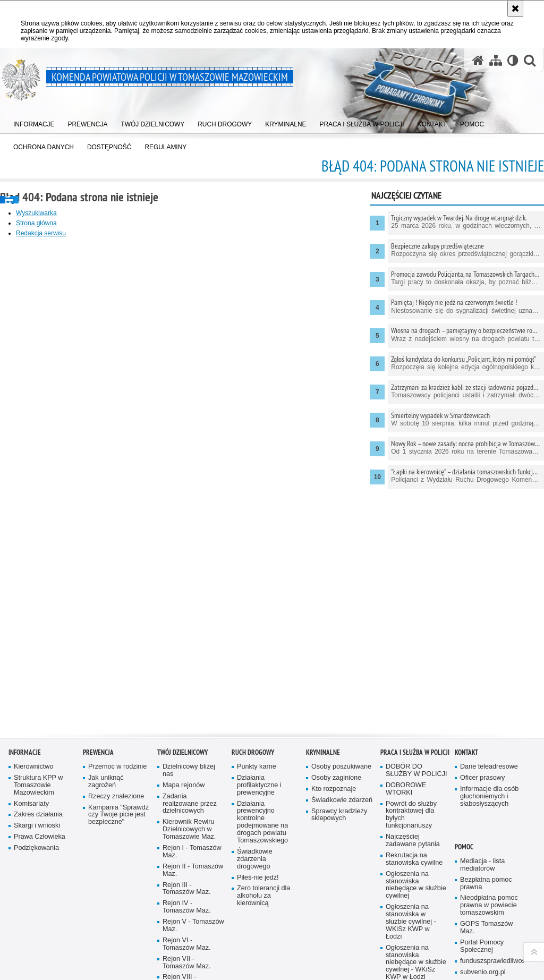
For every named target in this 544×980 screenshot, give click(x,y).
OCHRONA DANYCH (256, 975)
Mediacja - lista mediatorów (482, 838)
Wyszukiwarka (36, 213)
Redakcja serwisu (41, 233)
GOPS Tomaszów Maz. (486, 901)
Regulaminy (397, 975)
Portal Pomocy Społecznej (482, 919)
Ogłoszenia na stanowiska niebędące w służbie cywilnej (416, 858)
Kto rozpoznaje (334, 762)
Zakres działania (38, 788)
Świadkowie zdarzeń (342, 773)
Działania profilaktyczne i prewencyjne (259, 758)
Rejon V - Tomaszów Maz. (193, 898)
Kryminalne (323, 725)
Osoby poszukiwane (341, 740)
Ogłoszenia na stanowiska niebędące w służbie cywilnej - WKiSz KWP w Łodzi (416, 936)
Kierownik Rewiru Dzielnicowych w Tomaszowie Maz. (189, 803)
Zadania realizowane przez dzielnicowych (190, 777)
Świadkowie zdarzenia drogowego (255, 832)
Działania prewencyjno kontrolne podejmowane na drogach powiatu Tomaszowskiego (262, 795)
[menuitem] (34, 122)
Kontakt (466, 725)
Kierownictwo (33, 740)
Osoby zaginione (336, 751)
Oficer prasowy (482, 751)
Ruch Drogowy (253, 725)
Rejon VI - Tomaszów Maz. (187, 917)
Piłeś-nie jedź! (258, 851)
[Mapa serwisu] (496, 60)
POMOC (464, 820)
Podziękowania (36, 821)
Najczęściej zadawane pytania (413, 813)
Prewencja (98, 725)
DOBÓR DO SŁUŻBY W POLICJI (416, 743)
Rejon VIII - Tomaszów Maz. (187, 954)
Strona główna (36, 223)
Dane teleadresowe (489, 740)
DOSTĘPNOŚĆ (323, 975)
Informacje (25, 725)
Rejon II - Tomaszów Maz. (193, 843)
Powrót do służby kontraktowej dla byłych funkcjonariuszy (411, 788)
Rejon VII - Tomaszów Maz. (187, 936)
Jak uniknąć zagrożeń (106, 755)
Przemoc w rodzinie (117, 740)
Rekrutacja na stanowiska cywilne (414, 832)
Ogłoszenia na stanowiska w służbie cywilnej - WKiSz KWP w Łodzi (411, 895)
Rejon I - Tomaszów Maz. (192, 825)
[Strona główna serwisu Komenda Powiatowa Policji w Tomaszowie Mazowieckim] (478, 60)
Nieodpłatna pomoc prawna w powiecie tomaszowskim (489, 879)
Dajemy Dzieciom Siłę (486, 960)
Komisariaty (31, 777)
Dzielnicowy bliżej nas (189, 743)
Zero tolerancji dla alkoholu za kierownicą (263, 869)
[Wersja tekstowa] (513, 60)
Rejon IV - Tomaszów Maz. (187, 880)
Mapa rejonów (184, 758)
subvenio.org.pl (483, 945)
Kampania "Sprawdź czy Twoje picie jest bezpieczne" (118, 788)
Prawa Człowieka (40, 810)
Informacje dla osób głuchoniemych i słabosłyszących (489, 769)
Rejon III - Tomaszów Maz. (187, 862)
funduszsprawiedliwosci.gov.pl (491, 934)
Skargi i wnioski (37, 799)
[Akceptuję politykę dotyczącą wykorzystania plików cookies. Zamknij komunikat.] (515, 8)
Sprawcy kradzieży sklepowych (339, 788)
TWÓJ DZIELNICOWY (182, 725)
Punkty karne (257, 740)
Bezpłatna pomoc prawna (486, 857)
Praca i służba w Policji (415, 725)
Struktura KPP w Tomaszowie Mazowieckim (38, 758)
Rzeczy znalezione (116, 769)
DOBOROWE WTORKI (406, 762)
